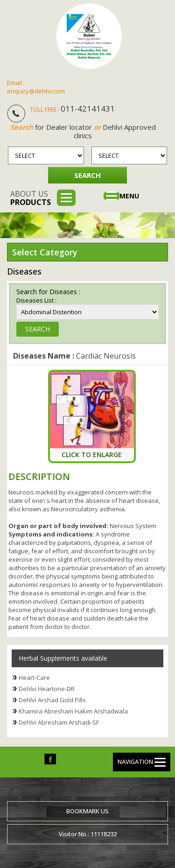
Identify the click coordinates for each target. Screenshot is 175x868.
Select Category (45, 252)
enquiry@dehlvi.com (36, 91)
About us (31, 198)
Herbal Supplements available (63, 658)
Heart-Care (34, 677)
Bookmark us (87, 811)
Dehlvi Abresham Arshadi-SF (59, 722)
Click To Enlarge (92, 455)
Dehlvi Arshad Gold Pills (52, 700)
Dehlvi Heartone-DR (47, 689)
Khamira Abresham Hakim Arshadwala (73, 711)
